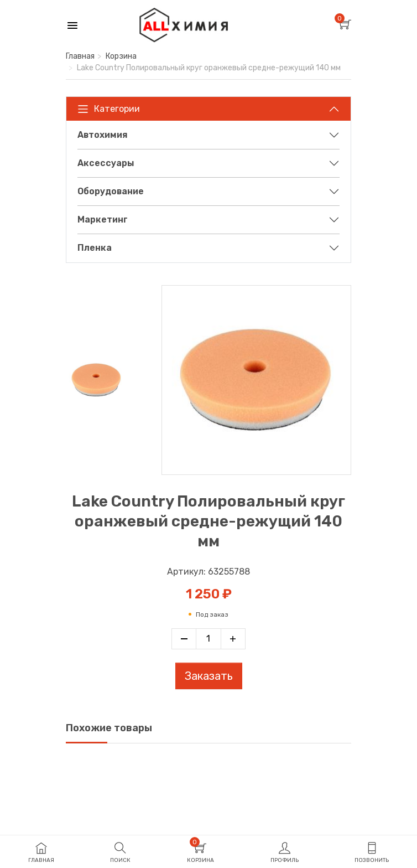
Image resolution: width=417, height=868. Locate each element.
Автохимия (103, 135)
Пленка (95, 248)
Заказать (209, 676)
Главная (80, 56)
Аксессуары (106, 163)
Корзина (121, 56)
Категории (109, 109)
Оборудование (111, 191)
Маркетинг (103, 219)
